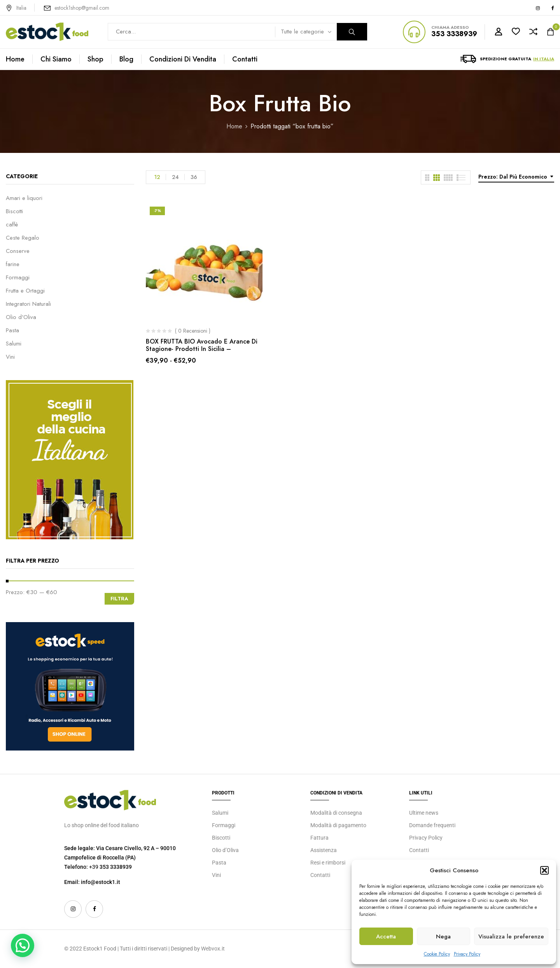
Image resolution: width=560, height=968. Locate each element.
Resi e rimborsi (328, 863)
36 (194, 177)
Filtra (119, 599)
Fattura (319, 838)
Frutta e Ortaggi (25, 291)
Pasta (12, 330)
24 (175, 177)
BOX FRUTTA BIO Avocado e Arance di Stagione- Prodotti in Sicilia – (202, 345)
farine (13, 264)
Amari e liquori (24, 198)
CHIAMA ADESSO (450, 27)
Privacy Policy (467, 954)
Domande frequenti (432, 825)
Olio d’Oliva (225, 850)
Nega (443, 936)
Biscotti (14, 211)
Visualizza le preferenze (511, 936)
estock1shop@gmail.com (82, 8)
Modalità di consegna (336, 813)
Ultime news (424, 813)
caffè (12, 224)
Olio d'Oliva (21, 317)
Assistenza (324, 850)
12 (157, 177)
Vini (10, 357)
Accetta (386, 936)
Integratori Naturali (28, 304)
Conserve (18, 251)
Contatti (320, 875)
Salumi (14, 344)
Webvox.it (213, 949)
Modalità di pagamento (338, 825)
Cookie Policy (437, 954)
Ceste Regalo (23, 238)
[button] (544, 870)
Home (234, 126)
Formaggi (18, 277)
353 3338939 (454, 34)
